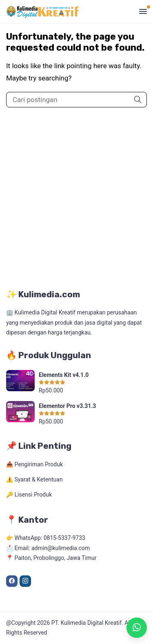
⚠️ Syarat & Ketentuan (34, 479)
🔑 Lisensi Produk (29, 495)
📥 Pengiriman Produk (34, 464)
